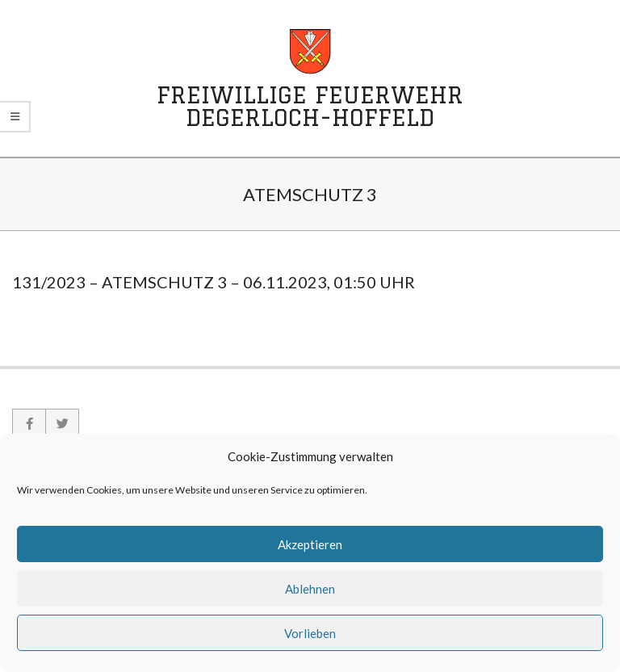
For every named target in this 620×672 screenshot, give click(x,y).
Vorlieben (310, 633)
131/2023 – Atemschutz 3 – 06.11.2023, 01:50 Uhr (214, 282)
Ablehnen (310, 589)
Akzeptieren (310, 544)
